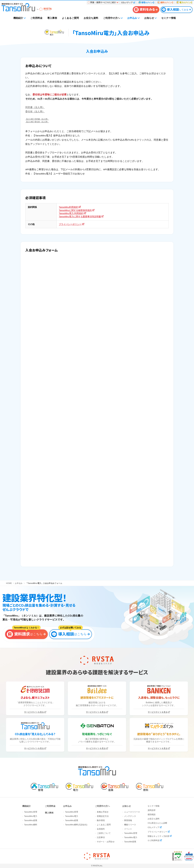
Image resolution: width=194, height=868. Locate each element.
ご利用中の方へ (112, 18)
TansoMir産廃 (130, 842)
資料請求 (152, 810)
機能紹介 (18, 18)
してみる (175, 9)
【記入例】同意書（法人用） (37, 119)
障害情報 (128, 820)
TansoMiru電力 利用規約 (71, 213)
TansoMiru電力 (31, 816)
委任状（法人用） (35, 112)
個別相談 (152, 814)
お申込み (132, 18)
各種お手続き (103, 812)
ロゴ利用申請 (154, 840)
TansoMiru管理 (31, 812)
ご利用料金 (36, 18)
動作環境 (101, 820)
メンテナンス (130, 816)
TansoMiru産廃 (31, 820)
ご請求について (104, 833)
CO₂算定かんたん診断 (157, 823)
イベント (128, 829)
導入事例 (52, 18)
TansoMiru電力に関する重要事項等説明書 (80, 217)
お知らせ (149, 18)
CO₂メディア (153, 827)
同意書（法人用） (35, 107)
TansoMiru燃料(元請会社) (76, 825)
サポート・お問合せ (106, 842)
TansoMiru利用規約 (69, 207)
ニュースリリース (132, 812)
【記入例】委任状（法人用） (37, 122)
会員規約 (101, 829)
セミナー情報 (169, 18)
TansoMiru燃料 (31, 825)
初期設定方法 (103, 816)
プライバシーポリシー (70, 224)
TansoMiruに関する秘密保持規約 (75, 210)
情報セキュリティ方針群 (158, 836)
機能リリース (130, 825)
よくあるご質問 (70, 18)
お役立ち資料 (91, 18)
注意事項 (101, 837)
